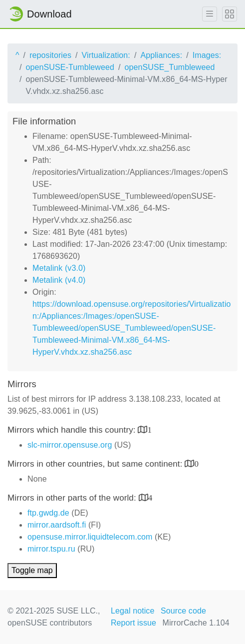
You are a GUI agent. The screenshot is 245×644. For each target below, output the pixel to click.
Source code (183, 611)
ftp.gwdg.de (48, 513)
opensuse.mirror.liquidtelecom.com (90, 537)
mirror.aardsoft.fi (57, 525)
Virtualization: (106, 55)
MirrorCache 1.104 (196, 623)
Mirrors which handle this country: (73, 430)
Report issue (133, 623)
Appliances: (161, 55)
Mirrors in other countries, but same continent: (96, 464)
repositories (50, 55)
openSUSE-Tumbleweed (70, 67)
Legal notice (133, 611)
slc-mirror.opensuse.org (70, 445)
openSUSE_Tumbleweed (170, 67)
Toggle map (32, 570)
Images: (207, 55)
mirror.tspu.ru (51, 549)
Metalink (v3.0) (59, 268)
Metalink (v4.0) (59, 280)
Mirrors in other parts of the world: (73, 498)
